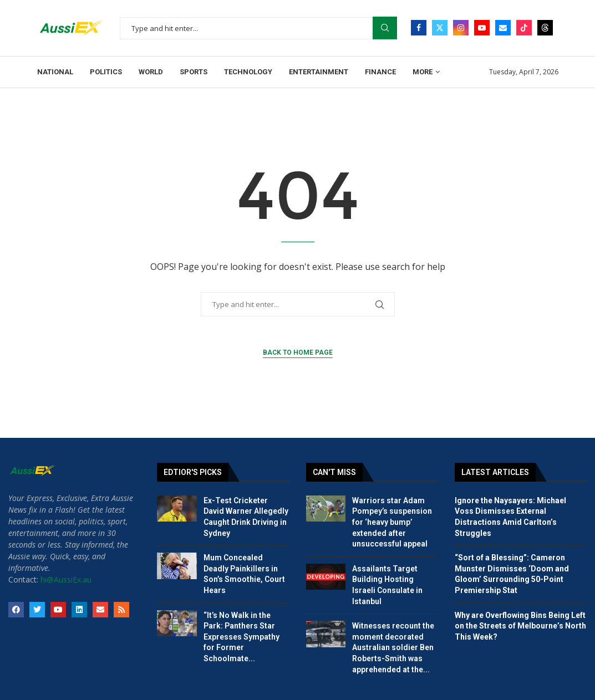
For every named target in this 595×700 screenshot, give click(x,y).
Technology (248, 72)
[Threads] (545, 28)
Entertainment (319, 72)
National (55, 72)
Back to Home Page (298, 352)
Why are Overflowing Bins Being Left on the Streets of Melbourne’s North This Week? (520, 626)
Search (385, 28)
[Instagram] (461, 28)
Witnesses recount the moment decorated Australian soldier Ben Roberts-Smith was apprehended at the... (393, 647)
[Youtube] (482, 28)
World (151, 72)
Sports (194, 72)
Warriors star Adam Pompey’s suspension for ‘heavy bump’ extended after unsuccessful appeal (392, 522)
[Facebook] (419, 28)
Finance (380, 72)
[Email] (503, 28)
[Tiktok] (524, 28)
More (423, 72)
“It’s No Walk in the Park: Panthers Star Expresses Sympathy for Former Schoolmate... (241, 637)
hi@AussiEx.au (66, 579)
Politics (106, 72)
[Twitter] (440, 28)
